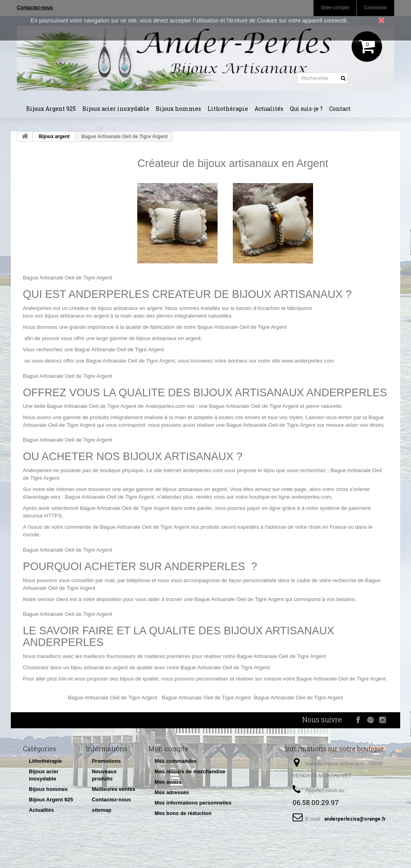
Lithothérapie (228, 109)
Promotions (106, 761)
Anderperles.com (166, 406)
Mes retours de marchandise (190, 771)
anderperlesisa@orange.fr (355, 819)
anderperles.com (203, 470)
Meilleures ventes (114, 789)
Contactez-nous (112, 800)
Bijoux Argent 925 (51, 109)
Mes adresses (172, 792)
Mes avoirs (168, 782)
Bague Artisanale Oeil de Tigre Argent (67, 278)
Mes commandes (176, 761)
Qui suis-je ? (306, 109)
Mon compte (168, 749)
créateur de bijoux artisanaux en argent (116, 308)
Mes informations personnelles (193, 803)
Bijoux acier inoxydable (116, 109)
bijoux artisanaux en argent (77, 316)
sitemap (102, 810)
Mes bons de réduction (183, 813)
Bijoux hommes (178, 109)
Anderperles (37, 308)
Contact (340, 109)
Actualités (269, 109)
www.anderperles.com (308, 361)
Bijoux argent (54, 137)
